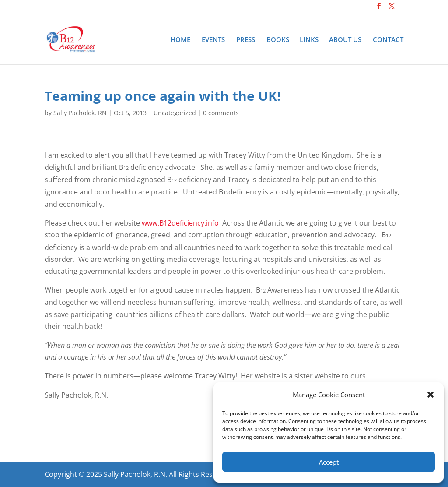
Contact (388, 40)
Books (278, 40)
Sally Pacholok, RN (80, 113)
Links (309, 40)
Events (213, 40)
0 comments (221, 113)
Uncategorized (175, 113)
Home (180, 40)
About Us (345, 40)
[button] (430, 395)
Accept (329, 462)
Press (246, 40)
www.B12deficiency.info (180, 223)
